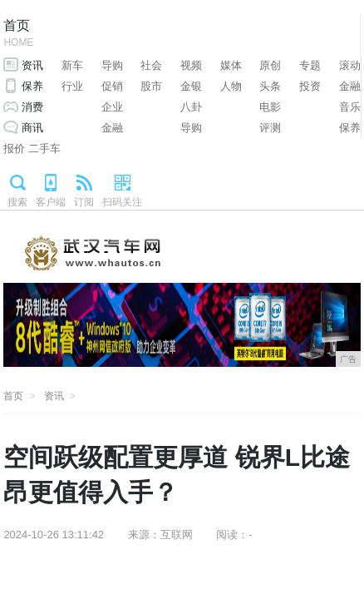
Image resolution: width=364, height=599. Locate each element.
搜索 (17, 202)
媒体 (231, 65)
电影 (270, 107)
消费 (32, 107)
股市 (151, 86)
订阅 (84, 202)
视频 (191, 65)
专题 (310, 65)
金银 (191, 86)
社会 (151, 65)
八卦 (191, 107)
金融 (350, 86)
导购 (112, 65)
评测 (270, 128)
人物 (231, 86)
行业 (72, 86)
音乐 (350, 107)
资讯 (32, 65)
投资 (310, 86)
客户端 (51, 202)
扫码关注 (122, 202)
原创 (270, 65)
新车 (72, 65)
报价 (14, 149)
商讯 (32, 128)
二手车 (44, 149)
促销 (112, 86)
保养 (32, 86)
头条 (270, 86)
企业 (112, 107)
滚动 (350, 65)
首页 (18, 35)
